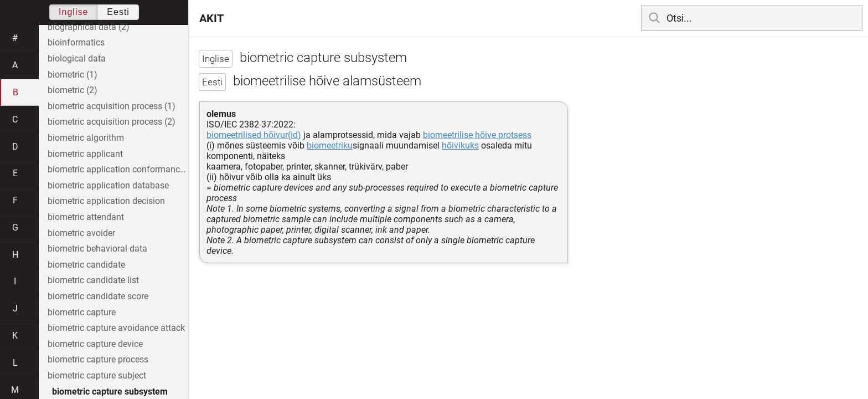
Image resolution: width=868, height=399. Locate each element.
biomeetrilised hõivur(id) (254, 135)
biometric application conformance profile (118, 169)
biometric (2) (73, 90)
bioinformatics (76, 42)
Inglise (73, 12)
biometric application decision (106, 201)
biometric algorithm (86, 138)
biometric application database (108, 185)
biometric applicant (85, 154)
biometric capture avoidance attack (116, 328)
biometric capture (82, 312)
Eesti (118, 12)
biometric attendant (86, 217)
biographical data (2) (89, 27)
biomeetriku (330, 145)
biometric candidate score (98, 296)
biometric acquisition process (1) (112, 106)
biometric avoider (81, 233)
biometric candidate (86, 265)
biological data (77, 58)
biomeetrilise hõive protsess (477, 135)
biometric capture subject (97, 375)
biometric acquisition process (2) (112, 122)
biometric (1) (73, 75)
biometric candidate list (93, 280)
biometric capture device (95, 344)
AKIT (211, 18)
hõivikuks (460, 145)
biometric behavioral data (97, 249)
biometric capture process (98, 359)
